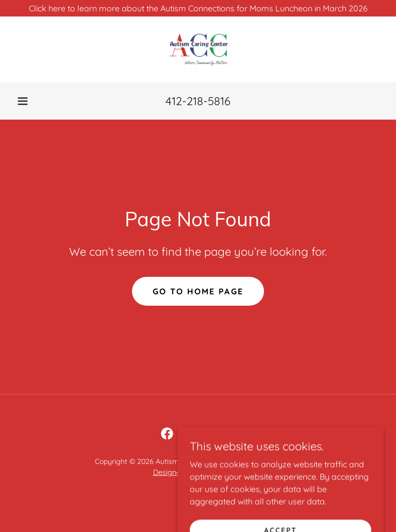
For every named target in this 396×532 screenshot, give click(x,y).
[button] (23, 101)
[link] (198, 49)
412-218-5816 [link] (198, 101)
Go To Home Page (198, 291)
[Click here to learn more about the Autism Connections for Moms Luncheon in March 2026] (198, 8)
